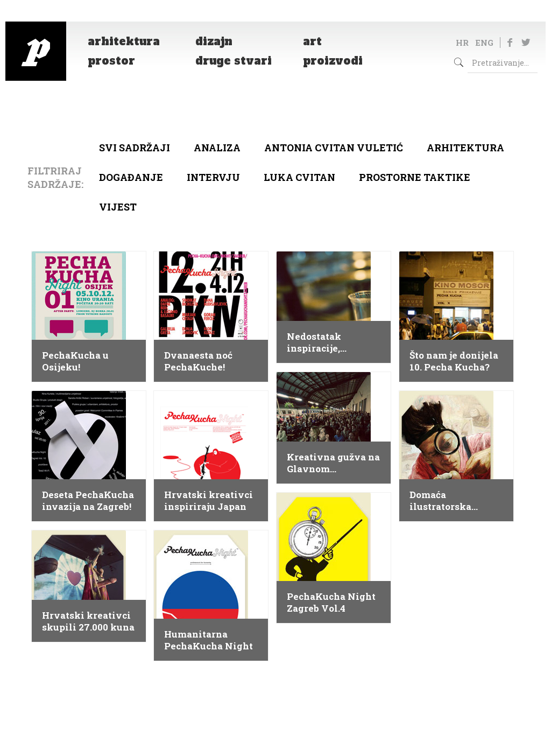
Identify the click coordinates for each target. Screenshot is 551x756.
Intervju (213, 177)
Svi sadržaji (135, 148)
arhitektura (465, 148)
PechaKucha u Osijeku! (75, 361)
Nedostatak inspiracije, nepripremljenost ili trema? (328, 342)
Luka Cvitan (299, 177)
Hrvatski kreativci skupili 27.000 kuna (88, 621)
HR (462, 43)
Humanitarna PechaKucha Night (209, 640)
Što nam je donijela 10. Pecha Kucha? (454, 361)
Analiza (217, 148)
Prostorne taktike (415, 177)
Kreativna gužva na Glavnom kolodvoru (333, 463)
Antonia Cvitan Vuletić (334, 148)
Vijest (118, 207)
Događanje (131, 177)
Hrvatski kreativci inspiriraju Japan (209, 501)
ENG (484, 43)
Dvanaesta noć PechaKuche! (198, 361)
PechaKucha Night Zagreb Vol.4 (331, 603)
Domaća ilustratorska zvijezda (440, 501)
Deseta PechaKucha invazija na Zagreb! (88, 501)
